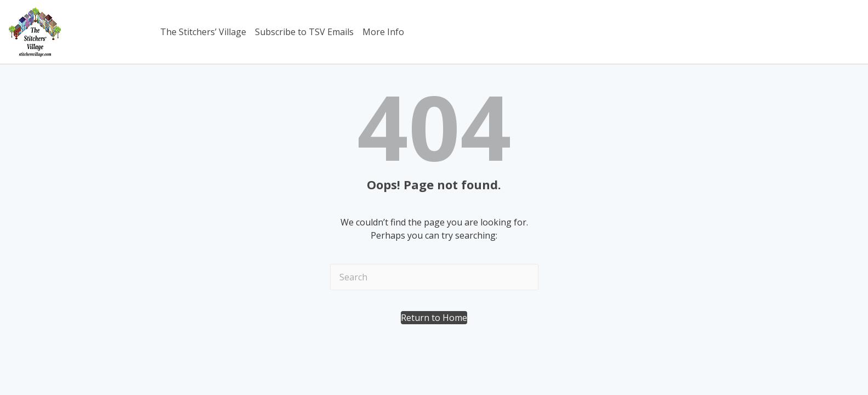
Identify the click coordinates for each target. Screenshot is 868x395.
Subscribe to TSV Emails (304, 32)
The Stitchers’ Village (203, 32)
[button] (434, 318)
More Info (383, 32)
